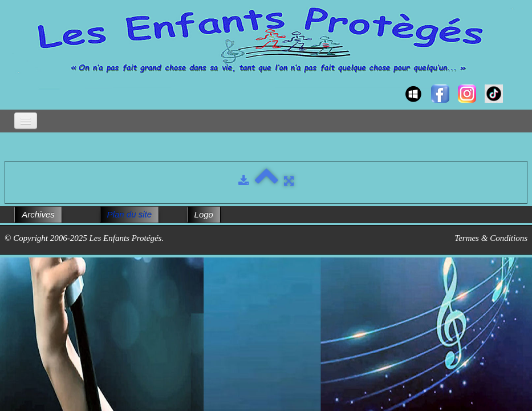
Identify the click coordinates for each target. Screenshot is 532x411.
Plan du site (129, 214)
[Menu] (26, 121)
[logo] (16, 83)
